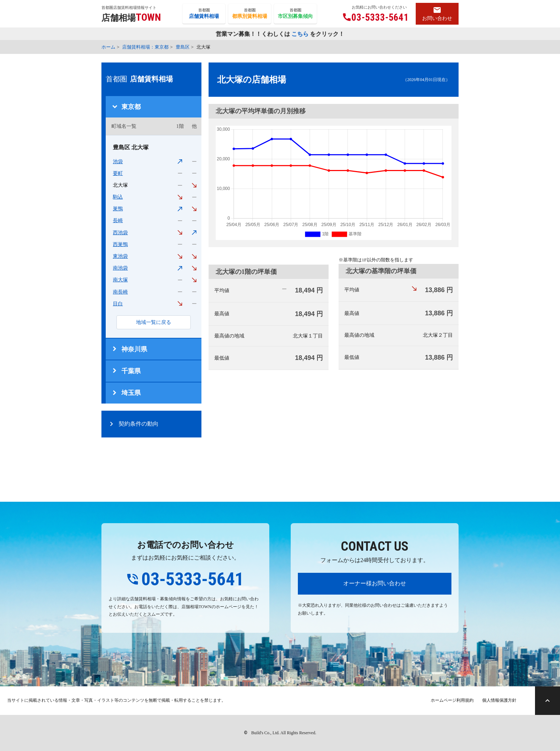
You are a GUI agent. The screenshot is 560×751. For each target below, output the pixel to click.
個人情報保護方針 (499, 700)
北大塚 (120, 185)
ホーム (108, 47)
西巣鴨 (120, 244)
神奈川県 (134, 349)
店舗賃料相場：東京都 (145, 47)
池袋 (118, 162)
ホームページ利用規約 (452, 700)
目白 (118, 304)
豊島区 (183, 47)
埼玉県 (131, 393)
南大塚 (120, 280)
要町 (118, 173)
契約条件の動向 (139, 424)
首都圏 (204, 14)
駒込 (118, 197)
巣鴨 (118, 209)
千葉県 (131, 371)
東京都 (131, 107)
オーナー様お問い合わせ (375, 583)
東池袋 (120, 256)
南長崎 (120, 292)
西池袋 (120, 233)
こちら (300, 34)
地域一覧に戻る (154, 322)
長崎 (118, 221)
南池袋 (120, 268)
